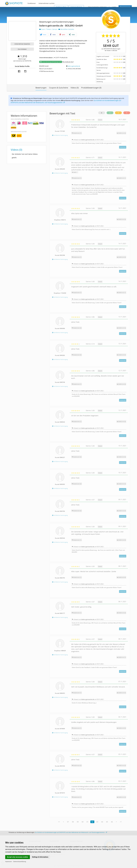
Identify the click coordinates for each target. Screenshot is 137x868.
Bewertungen (41, 88)
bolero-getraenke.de (74, 66)
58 (73, 822)
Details (100, 120)
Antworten (123, 147)
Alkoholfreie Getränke (66, 29)
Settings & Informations (40, 857)
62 (92, 822)
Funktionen (32, 3)
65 (107, 822)
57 (68, 822)
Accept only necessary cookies (18, 857)
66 (112, 822)
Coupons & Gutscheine (59, 88)
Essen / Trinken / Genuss (49, 29)
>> (121, 822)
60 (83, 822)
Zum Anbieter (22, 49)
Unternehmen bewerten (22, 44)
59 (78, 822)
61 (87, 822)
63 (97, 822)
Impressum (8, 862)
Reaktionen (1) (77, 133)
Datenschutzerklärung (20, 862)
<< (59, 822)
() (121, 133)
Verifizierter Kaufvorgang (60, 135)
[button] (44, 35)
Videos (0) (75, 88)
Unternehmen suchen (47, 3)
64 (102, 822)
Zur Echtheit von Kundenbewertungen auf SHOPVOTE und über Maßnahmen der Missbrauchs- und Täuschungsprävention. (71, 832)
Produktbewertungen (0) (91, 88)
